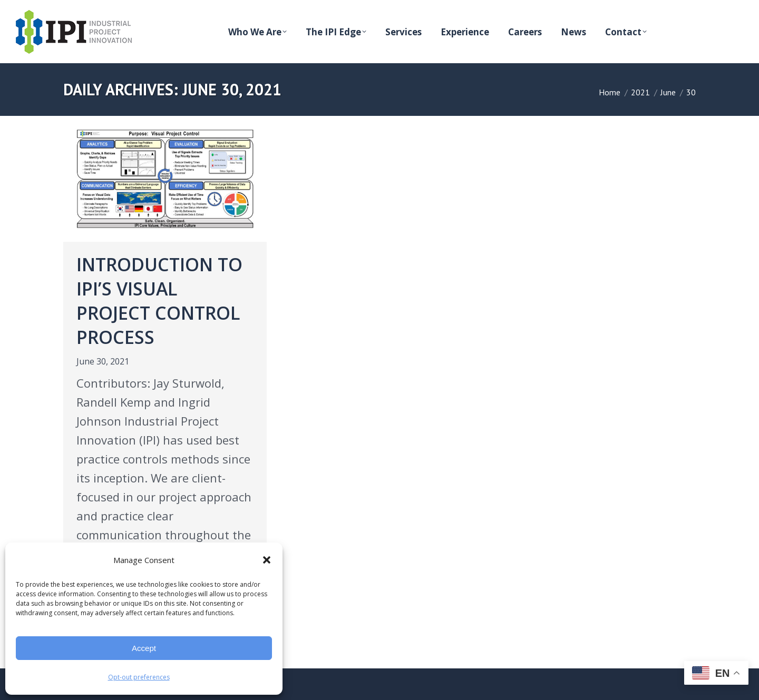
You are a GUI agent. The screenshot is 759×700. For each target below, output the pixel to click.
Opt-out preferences (139, 677)
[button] (267, 560)
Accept (144, 648)
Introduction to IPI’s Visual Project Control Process (159, 301)
